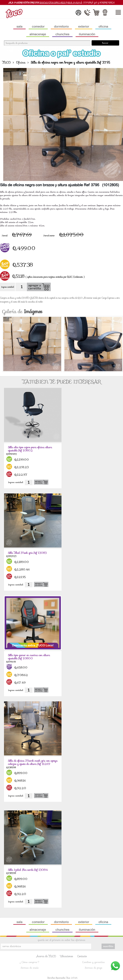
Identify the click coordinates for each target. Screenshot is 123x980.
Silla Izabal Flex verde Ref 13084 (29, 870)
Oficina (21, 62)
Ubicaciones (67, 956)
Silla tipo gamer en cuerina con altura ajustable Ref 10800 (31, 657)
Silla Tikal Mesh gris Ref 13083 (29, 553)
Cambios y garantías (94, 962)
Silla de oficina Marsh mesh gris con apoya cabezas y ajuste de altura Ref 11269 (31, 764)
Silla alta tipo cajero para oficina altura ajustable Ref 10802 (32, 449)
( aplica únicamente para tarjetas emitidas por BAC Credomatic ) (55, 277)
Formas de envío (30, 968)
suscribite (108, 946)
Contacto (82, 956)
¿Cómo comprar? (29, 962)
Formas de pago (93, 968)
